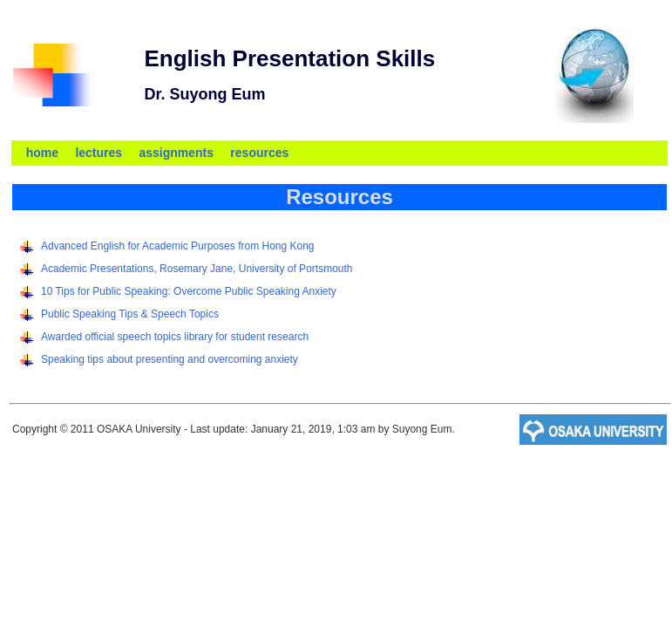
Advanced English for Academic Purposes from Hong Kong (178, 246)
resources (259, 153)
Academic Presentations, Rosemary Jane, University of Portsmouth (197, 269)
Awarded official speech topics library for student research (175, 337)
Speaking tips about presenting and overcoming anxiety (170, 359)
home (42, 153)
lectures (98, 153)
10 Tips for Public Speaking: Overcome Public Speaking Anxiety (189, 291)
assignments (176, 153)
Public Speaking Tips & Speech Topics (130, 314)
